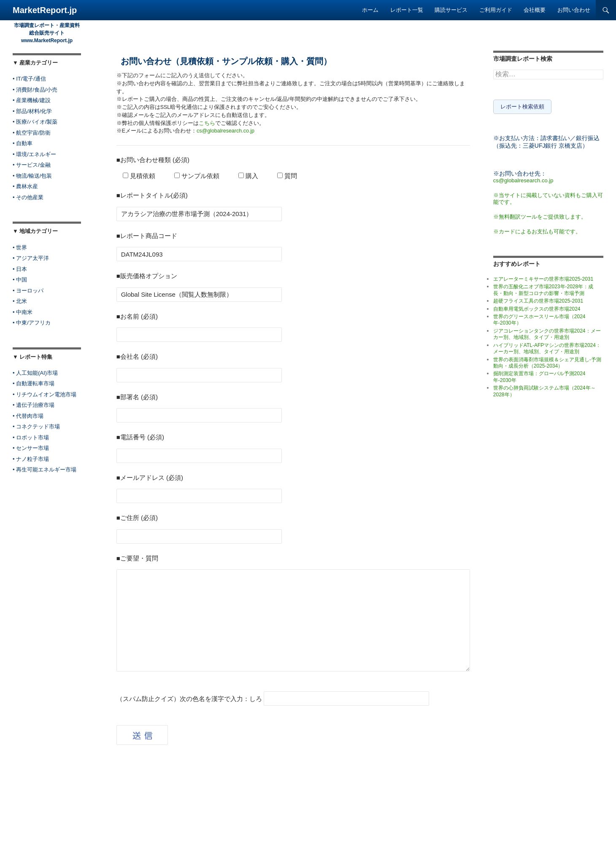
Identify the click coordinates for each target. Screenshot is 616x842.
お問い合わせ (574, 10)
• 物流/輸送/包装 (32, 176)
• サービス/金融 (32, 165)
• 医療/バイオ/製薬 (35, 122)
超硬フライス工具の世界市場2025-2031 (538, 299)
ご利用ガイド (496, 10)
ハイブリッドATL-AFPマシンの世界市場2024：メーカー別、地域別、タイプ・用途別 (547, 347)
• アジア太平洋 (31, 258)
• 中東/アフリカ (32, 323)
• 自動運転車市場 (34, 383)
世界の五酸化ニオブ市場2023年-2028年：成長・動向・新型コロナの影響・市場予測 (543, 288)
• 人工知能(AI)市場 (35, 373)
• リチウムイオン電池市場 (45, 394)
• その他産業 (28, 197)
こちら (207, 123)
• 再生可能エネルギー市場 (45, 470)
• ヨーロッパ (28, 291)
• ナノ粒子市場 (31, 459)
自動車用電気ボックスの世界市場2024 (537, 307)
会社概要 (535, 10)
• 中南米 (23, 312)
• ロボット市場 (31, 437)
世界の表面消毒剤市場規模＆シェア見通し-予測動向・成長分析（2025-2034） (547, 361)
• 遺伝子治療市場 (34, 405)
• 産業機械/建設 (32, 100)
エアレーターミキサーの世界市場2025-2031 (543, 277)
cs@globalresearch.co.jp (226, 131)
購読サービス (451, 10)
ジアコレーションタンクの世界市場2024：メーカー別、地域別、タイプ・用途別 (547, 332)
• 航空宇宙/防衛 (32, 133)
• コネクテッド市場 (36, 426)
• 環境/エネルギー (34, 154)
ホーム (370, 10)
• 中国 (20, 280)
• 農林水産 (25, 186)
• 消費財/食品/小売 (35, 90)
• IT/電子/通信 (29, 79)
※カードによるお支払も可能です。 (537, 230)
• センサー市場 (31, 448)
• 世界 (20, 248)
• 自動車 (23, 143)
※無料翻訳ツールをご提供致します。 (540, 215)
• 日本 (20, 269)
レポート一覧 (407, 10)
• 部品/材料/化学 (32, 111)
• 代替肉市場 (28, 416)
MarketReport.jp (45, 10)
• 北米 (20, 301)
